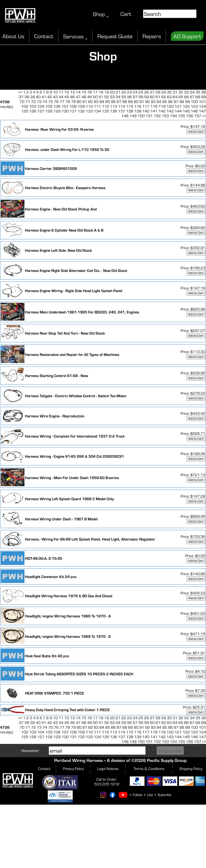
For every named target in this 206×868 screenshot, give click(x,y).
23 (129, 92)
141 (154, 111)
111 (97, 106)
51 (101, 97)
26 (147, 92)
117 (146, 106)
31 (175, 92)
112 (105, 106)
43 (55, 97)
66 (187, 97)
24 (135, 92)
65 (181, 97)
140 (146, 111)
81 (85, 102)
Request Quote (115, 36)
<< (20, 92)
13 (72, 92)
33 (187, 92)
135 (105, 111)
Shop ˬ (101, 14)
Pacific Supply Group (167, 760)
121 (178, 106)
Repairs (152, 36)
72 (34, 102)
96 (170, 102)
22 (124, 92)
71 (28, 102)
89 (130, 102)
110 (89, 106)
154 (173, 116)
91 (142, 102)
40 (38, 97)
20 (112, 92)
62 (164, 97)
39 (33, 97)
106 (57, 106)
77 (62, 102)
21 (118, 92)
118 (154, 106)
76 (56, 102)
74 (45, 102)
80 (79, 102)
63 (169, 97)
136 (114, 111)
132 (81, 111)
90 (136, 102)
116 (138, 106)
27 (152, 92)
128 (49, 111)
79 (73, 102)
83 (96, 102)
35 (198, 92)
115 (130, 106)
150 (141, 116)
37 (21, 97)
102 (25, 106)
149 (133, 116)
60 (152, 97)
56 (129, 97)
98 (182, 102)
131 (73, 111)
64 (175, 97)
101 (202, 102)
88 (125, 102)
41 (44, 97)
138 (130, 111)
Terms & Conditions (149, 769)
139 (138, 111)
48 (84, 97)
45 (67, 97)
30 (169, 92)
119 (162, 106)
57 (135, 97)
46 (72, 97)
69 (204, 97)
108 (73, 106)
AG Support (187, 36)
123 (194, 106)
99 (187, 102)
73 (39, 102)
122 (186, 106)
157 (198, 116)
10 (55, 92)
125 (25, 111)
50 (95, 97)
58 (141, 97)
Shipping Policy (191, 769)
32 (181, 92)
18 (101, 92)
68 (198, 97)
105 (49, 106)
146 (194, 111)
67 (192, 97)
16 (90, 92)
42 (50, 97)
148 (125, 116)
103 (33, 106)
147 (202, 111)
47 (78, 97)
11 (61, 92)
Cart (126, 14)
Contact (44, 36)
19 (107, 92)
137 (122, 111)
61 (158, 97)
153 (165, 116)
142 (162, 111)
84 (102, 102)
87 (119, 102)
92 (148, 102)
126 (33, 111)
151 (149, 116)
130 (65, 111)
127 (41, 111)
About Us (13, 36)
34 (192, 92)
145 (186, 111)
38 (27, 97)
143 (170, 111)
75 (51, 102)
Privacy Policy (73, 769)
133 (89, 111)
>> (204, 116)
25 (141, 92)
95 (165, 102)
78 (68, 102)
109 (81, 106)
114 (122, 106)
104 (41, 106)
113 (114, 106)
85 (108, 102)
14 (78, 92)
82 (91, 102)
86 (113, 102)
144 (178, 111)
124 (202, 106)
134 (97, 111)
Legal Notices (108, 769)
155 (182, 116)
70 (22, 102)
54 (118, 97)
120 (170, 106)
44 (61, 97)
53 (112, 97)
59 (147, 97)
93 (153, 102)
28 (158, 92)
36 (204, 92)
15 (84, 92)
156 (190, 116)
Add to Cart (196, 131)
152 (157, 116)
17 (95, 92)
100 (194, 102)
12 (67, 92)
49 (90, 97)
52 (107, 97)
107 (65, 106)
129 (57, 111)
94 (159, 102)
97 (176, 102)
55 (124, 97)
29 (164, 92)
